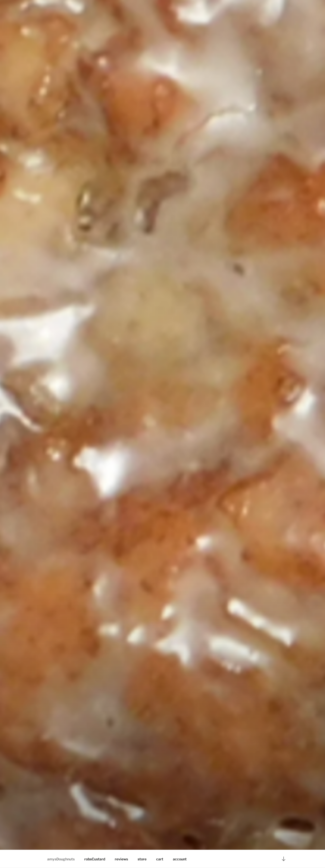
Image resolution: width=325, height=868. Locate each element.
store (142, 859)
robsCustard (95, 859)
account (180, 859)
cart (160, 859)
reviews (121, 859)
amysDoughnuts (61, 859)
